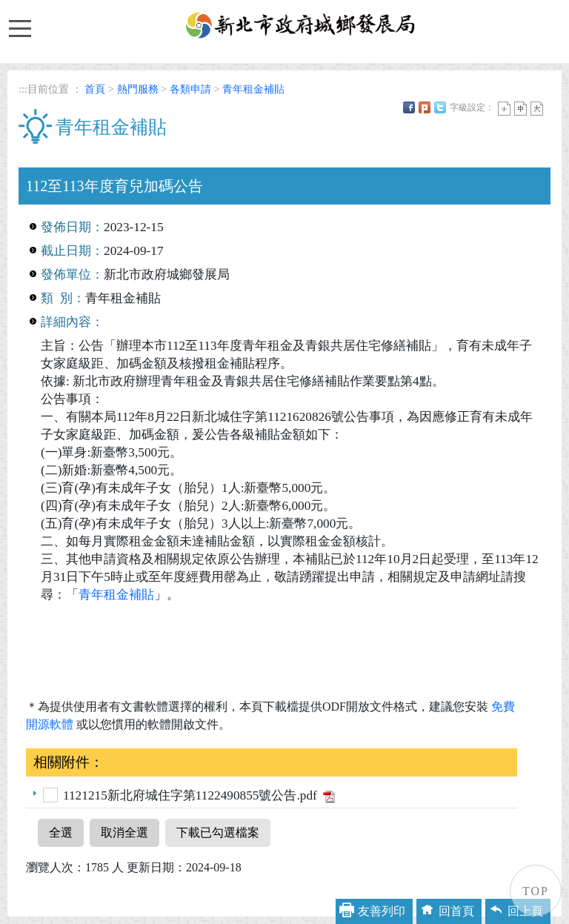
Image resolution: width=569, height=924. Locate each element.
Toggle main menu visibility (19, 21)
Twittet (440, 107)
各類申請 (190, 89)
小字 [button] (504, 109)
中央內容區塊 (54, 158)
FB (409, 107)
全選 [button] (61, 832)
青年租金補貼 (253, 89)
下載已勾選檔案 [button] (218, 832)
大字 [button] (537, 109)
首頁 (95, 89)
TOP (536, 891)
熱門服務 (138, 89)
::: (23, 89)
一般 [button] (520, 109)
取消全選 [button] (124, 832)
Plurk (425, 107)
